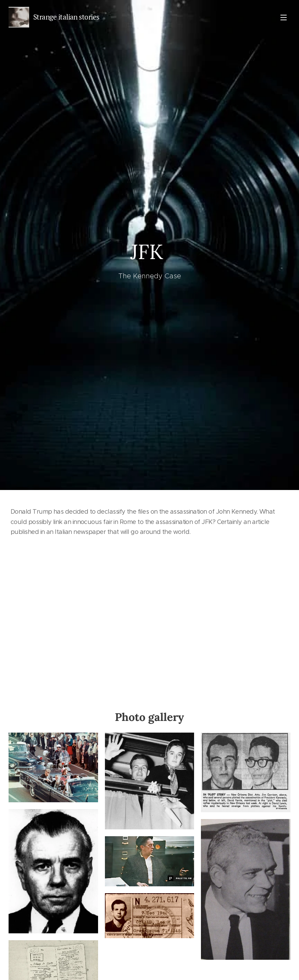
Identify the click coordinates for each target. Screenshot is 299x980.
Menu (284, 17)
